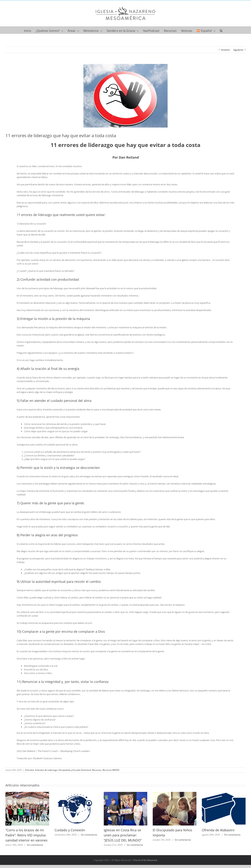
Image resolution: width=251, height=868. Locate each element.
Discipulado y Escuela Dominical (75, 770)
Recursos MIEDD (111, 770)
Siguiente (238, 50)
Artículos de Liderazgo (46, 770)
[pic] (126, 96)
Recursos (97, 770)
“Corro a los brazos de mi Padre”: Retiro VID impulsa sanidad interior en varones (26, 835)
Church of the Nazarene (145, 860)
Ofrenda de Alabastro (218, 830)
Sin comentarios (35, 845)
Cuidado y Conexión (70, 830)
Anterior (226, 50)
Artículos (29, 770)
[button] (221, 30)
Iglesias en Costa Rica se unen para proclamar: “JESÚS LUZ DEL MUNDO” (123, 835)
